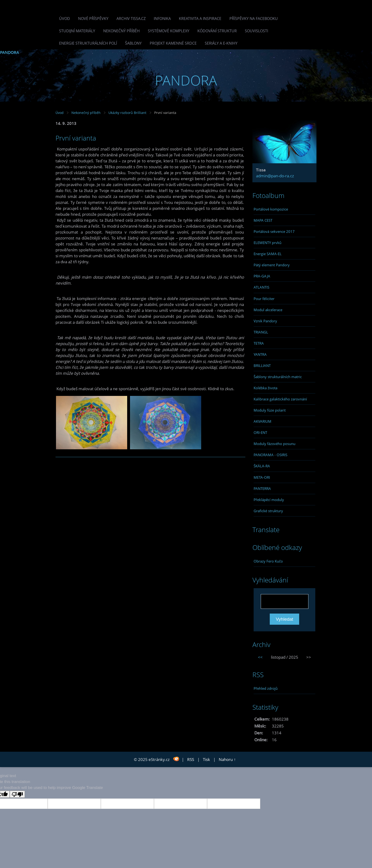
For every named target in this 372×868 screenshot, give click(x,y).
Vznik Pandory (265, 321)
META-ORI (262, 477)
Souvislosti (256, 31)
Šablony (133, 43)
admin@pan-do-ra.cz (275, 176)
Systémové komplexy (169, 31)
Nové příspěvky (93, 19)
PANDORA (9, 52)
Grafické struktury (268, 511)
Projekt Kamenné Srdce (173, 43)
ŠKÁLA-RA (262, 466)
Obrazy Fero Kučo (268, 561)
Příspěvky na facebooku (254, 19)
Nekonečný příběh (121, 31)
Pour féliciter (264, 299)
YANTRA (260, 354)
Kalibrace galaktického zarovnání (280, 399)
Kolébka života (265, 388)
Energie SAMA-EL (268, 254)
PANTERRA (262, 488)
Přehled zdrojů (266, 688)
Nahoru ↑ (227, 759)
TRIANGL (261, 332)
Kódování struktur (217, 31)
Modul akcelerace (268, 310)
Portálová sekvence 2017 (274, 231)
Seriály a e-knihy (221, 43)
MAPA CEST (263, 220)
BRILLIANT (262, 366)
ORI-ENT (260, 432)
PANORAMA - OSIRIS (270, 455)
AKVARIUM (263, 421)
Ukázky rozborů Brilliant (127, 113)
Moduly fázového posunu (274, 444)
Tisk (206, 759)
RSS (191, 759)
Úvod (65, 19)
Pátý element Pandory (272, 265)
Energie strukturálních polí (88, 43)
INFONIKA (162, 19)
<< (260, 657)
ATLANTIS (261, 287)
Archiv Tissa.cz (131, 19)
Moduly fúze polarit (270, 410)
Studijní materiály (77, 31)
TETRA (259, 343)
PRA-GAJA (262, 276)
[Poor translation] (17, 794)
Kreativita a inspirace (200, 19)
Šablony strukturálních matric (278, 377)
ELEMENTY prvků (267, 243)
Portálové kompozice (271, 209)
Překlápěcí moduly (269, 500)
